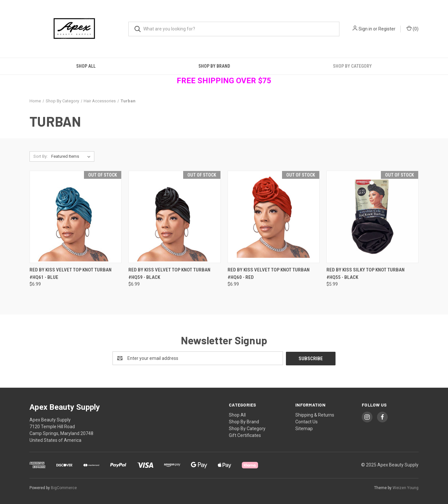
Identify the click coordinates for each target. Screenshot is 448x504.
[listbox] (72, 156)
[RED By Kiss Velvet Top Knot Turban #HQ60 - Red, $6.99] (274, 217)
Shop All (86, 66)
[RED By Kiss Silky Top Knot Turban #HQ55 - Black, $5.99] (372, 217)
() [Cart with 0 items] (413, 29)
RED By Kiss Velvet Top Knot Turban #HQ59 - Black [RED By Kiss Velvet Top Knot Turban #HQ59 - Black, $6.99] (169, 274)
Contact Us (307, 421)
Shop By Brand (214, 66)
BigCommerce (64, 487)
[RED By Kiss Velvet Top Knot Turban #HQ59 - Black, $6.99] (174, 217)
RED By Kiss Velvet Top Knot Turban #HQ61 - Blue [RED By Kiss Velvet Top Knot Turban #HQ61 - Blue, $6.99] (71, 274)
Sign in (365, 29)
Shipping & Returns (315, 415)
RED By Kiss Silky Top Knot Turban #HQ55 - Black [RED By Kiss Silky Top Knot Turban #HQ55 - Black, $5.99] (365, 274)
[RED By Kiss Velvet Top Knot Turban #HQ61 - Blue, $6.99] (76, 217)
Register (387, 29)
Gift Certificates (245, 435)
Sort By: (41, 156)
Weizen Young (406, 487)
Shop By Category (352, 66)
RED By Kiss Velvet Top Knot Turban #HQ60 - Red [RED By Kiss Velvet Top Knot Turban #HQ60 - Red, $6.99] (269, 274)
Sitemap (304, 428)
